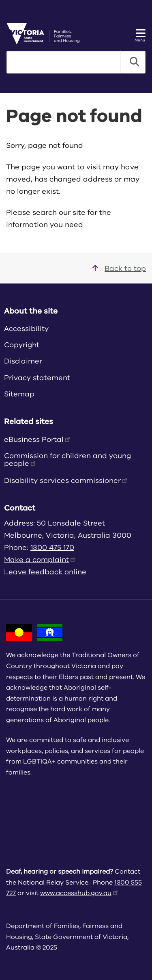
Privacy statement (37, 378)
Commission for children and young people (67, 460)
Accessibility (26, 329)
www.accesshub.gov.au (80, 893)
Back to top (119, 268)
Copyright (22, 345)
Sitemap (19, 394)
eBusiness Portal (38, 439)
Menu (140, 36)
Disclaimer (23, 361)
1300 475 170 (52, 547)
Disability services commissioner (66, 480)
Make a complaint (40, 560)
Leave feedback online (45, 572)
